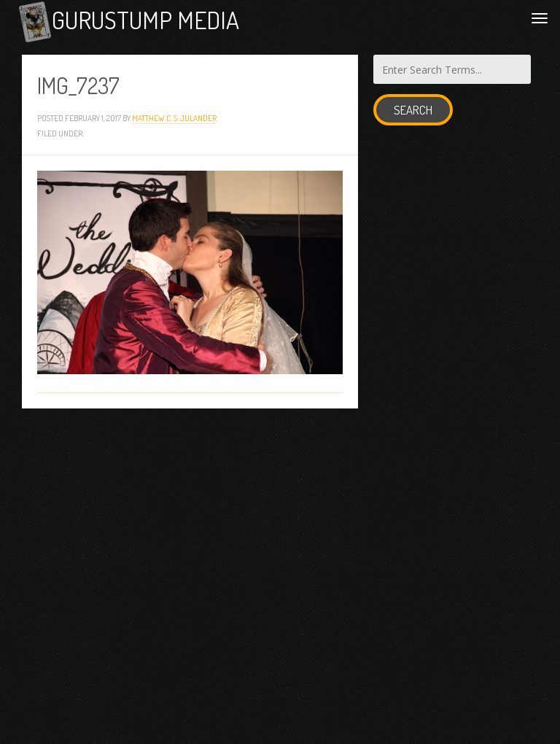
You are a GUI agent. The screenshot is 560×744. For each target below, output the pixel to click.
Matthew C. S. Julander (174, 118)
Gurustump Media (145, 20)
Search (413, 110)
